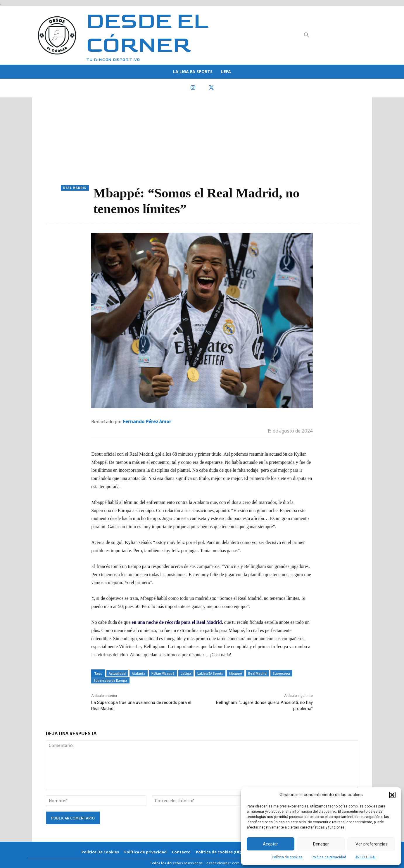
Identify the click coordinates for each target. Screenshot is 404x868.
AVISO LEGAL (366, 857)
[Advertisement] (202, 141)
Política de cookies (287, 857)
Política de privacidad (329, 857)
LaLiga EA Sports (210, 673)
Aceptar (270, 844)
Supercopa (281, 673)
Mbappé (236, 673)
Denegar (321, 844)
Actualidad (117, 673)
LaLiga (186, 673)
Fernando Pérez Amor (147, 421)
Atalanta (139, 673)
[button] (392, 795)
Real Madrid (75, 188)
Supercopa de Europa (110, 680)
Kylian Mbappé (163, 673)
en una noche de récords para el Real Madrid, (177, 622)
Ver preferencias (372, 844)
